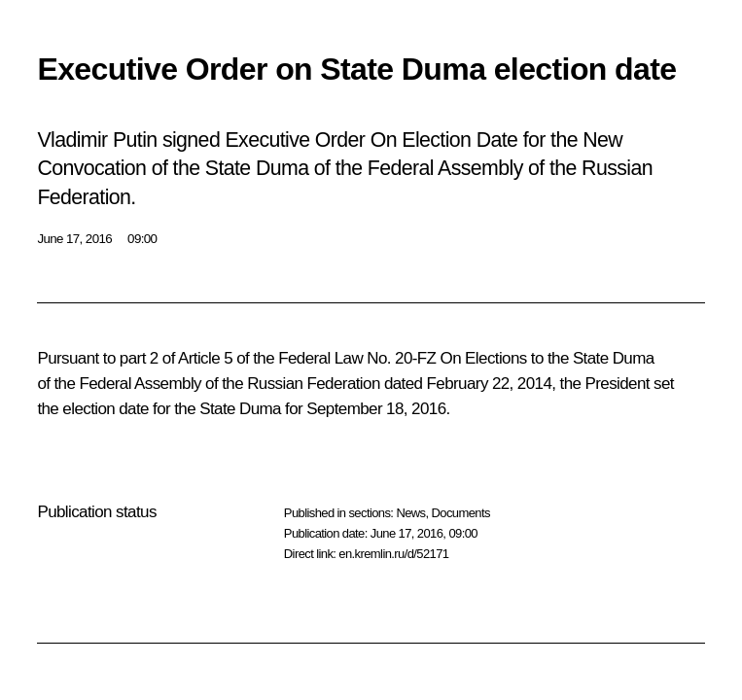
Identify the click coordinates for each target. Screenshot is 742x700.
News (410, 513)
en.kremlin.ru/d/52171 (393, 554)
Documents (461, 513)
